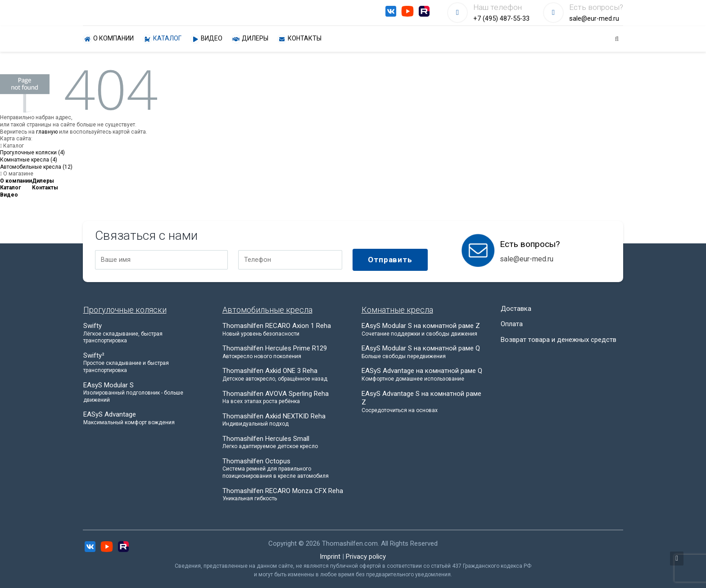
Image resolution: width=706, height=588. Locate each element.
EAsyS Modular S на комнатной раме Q (423, 352)
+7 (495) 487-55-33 (501, 19)
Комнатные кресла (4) (29, 160)
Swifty (145, 333)
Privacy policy (366, 557)
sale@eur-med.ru (594, 19)
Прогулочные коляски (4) (32, 153)
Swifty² (145, 363)
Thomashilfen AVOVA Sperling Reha (284, 397)
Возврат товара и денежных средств (559, 340)
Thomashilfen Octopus (284, 469)
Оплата (512, 324)
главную (47, 132)
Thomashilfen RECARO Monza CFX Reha (284, 495)
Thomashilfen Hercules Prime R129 (284, 352)
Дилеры (250, 39)
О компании (108, 39)
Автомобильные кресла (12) (36, 167)
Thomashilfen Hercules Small (284, 442)
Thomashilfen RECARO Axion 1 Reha (284, 330)
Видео (206, 39)
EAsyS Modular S (145, 393)
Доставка (516, 309)
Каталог (162, 39)
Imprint (330, 557)
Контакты (299, 39)
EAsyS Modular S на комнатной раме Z (423, 330)
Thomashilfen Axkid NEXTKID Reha (284, 420)
